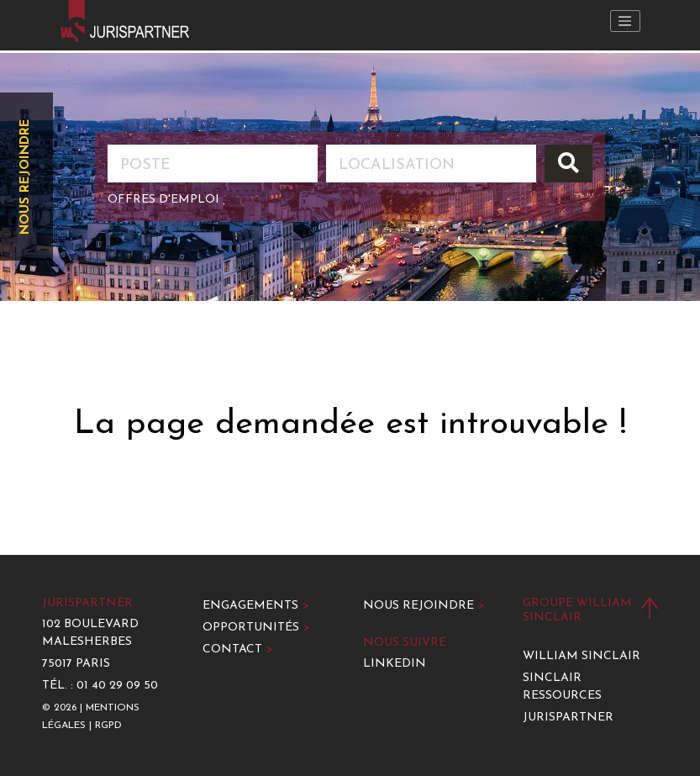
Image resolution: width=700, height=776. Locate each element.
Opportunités (256, 628)
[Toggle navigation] (625, 21)
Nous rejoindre (26, 177)
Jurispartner (568, 718)
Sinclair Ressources (562, 687)
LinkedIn (395, 664)
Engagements (256, 606)
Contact (238, 649)
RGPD (108, 726)
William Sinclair (582, 656)
